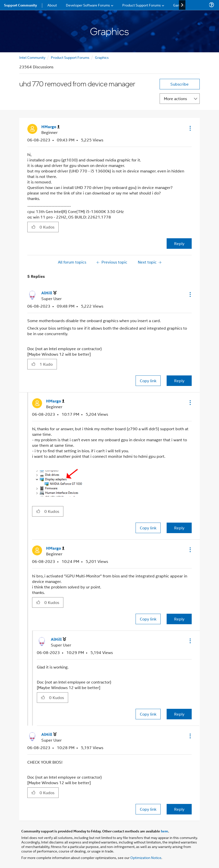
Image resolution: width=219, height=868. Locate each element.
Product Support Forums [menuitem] (142, 5)
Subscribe (180, 84)
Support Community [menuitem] (20, 5)
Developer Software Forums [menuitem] (88, 5)
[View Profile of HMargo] (50, 127)
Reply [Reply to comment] (179, 381)
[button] (190, 128)
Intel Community (32, 57)
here (165, 831)
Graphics (102, 57)
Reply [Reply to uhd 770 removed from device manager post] (179, 243)
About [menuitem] (52, 5)
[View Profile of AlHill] (49, 293)
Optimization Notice (146, 857)
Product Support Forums (70, 57)
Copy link (148, 381)
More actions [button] (175, 98)
